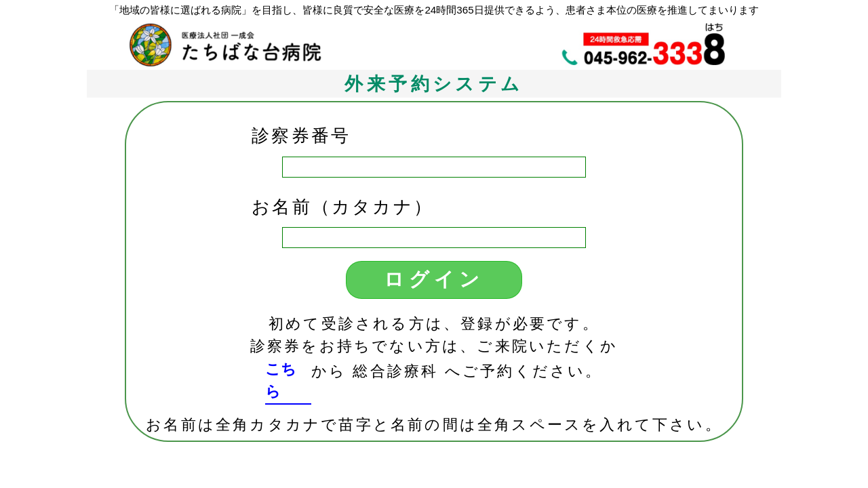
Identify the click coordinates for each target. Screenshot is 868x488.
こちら (281, 381)
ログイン (434, 279)
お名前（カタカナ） (342, 207)
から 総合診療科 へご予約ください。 (457, 371)
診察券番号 (301, 136)
